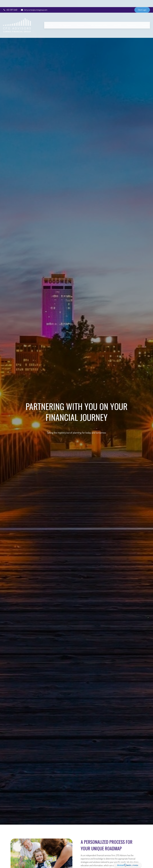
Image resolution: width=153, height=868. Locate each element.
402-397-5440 (10, 3)
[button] (49, 18)
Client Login (142, 3)
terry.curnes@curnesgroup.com (34, 3)
